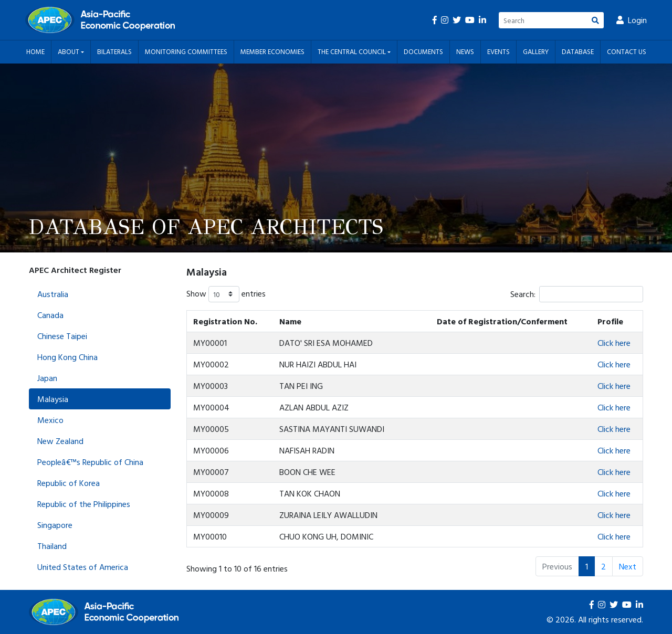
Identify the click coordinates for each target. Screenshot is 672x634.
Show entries (226, 294)
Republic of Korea (69, 483)
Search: (577, 294)
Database (578, 51)
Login (632, 20)
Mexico (50, 420)
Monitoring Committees (186, 51)
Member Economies (272, 51)
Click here (614, 343)
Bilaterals (114, 51)
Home (35, 51)
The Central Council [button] (353, 51)
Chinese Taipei (62, 336)
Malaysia (53, 399)
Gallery (536, 51)
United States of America (83, 567)
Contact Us (627, 51)
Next (628, 566)
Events (498, 51)
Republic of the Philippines (84, 504)
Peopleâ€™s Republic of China (90, 462)
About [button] (69, 51)
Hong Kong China (67, 357)
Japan (47, 378)
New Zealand (60, 441)
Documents (423, 51)
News (465, 51)
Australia (53, 294)
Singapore (55, 525)
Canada (50, 315)
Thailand (52, 546)
